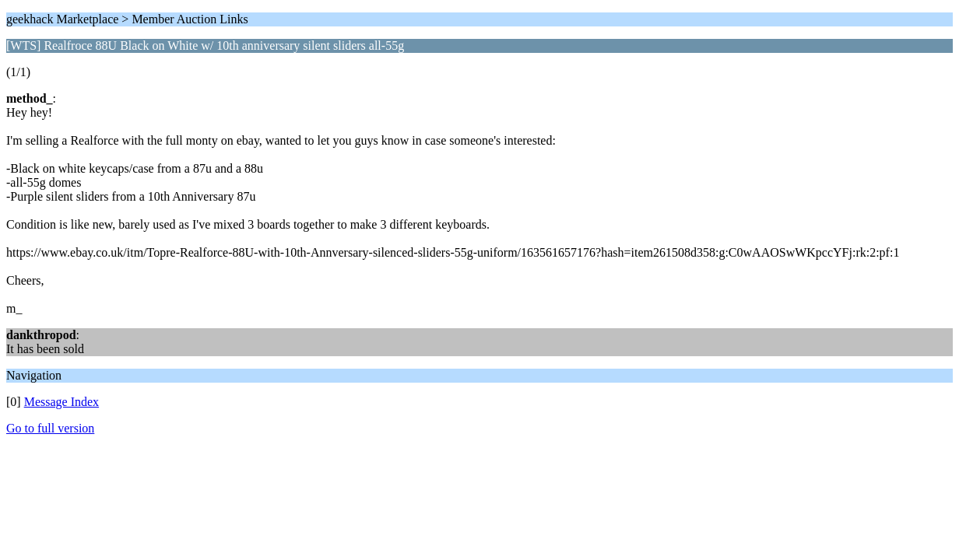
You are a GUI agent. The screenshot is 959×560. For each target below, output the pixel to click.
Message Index (61, 402)
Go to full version (50, 428)
